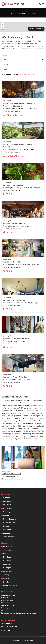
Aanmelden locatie (9, 595)
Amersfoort (8, 546)
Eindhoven (8, 564)
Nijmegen (7, 568)
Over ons (5, 608)
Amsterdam (8, 550)
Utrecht (6, 526)
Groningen (8, 512)
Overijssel (7, 530)
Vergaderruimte (8, 605)
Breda (6, 554)
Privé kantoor (7, 603)
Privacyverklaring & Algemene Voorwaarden (19, 613)
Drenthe (7, 498)
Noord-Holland (9, 523)
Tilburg (6, 575)
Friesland (7, 505)
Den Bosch (8, 557)
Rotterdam (8, 571)
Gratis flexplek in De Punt (11, 474)
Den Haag (7, 561)
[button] (3, 25)
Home (14, 13)
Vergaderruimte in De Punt (12, 479)
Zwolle (6, 582)
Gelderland (8, 508)
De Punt (22, 13)
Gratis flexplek (7, 600)
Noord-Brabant (9, 519)
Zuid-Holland (9, 537)
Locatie (5, 55)
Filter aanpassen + (27, 75)
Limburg (7, 516)
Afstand (5, 65)
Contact (4, 611)
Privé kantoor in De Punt (11, 476)
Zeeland (6, 533)
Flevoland (7, 501)
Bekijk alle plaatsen (11, 586)
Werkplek (5, 598)
